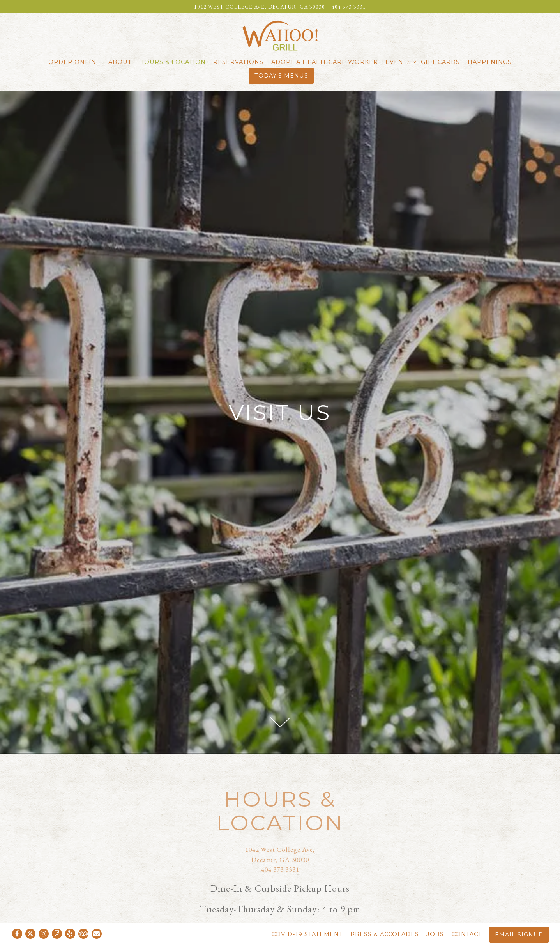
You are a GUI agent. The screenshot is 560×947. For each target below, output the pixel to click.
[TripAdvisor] (83, 934)
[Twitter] (30, 934)
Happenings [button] (490, 62)
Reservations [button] (238, 62)
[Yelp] (70, 934)
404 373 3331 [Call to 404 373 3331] (349, 7)
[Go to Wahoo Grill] (260, 7)
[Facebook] (17, 934)
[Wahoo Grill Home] (280, 35)
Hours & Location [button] (172, 62)
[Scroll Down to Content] (280, 722)
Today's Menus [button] (281, 76)
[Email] (97, 934)
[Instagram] (44, 934)
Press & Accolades (385, 934)
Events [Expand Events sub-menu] (399, 62)
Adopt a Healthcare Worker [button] (325, 62)
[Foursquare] (57, 934)
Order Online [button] (74, 62)
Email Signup (519, 935)
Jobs (435, 934)
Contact (467, 934)
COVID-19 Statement (307, 934)
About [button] (120, 62)
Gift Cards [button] (440, 62)
